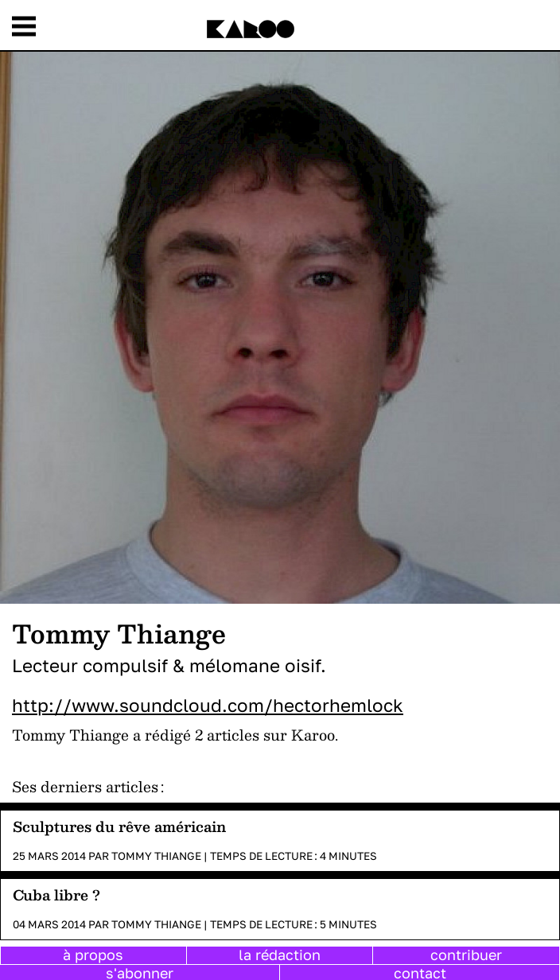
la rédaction (280, 955)
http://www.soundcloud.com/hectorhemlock (208, 705)
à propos (93, 955)
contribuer (466, 955)
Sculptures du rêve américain (119, 826)
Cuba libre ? (56, 894)
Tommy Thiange (156, 856)
